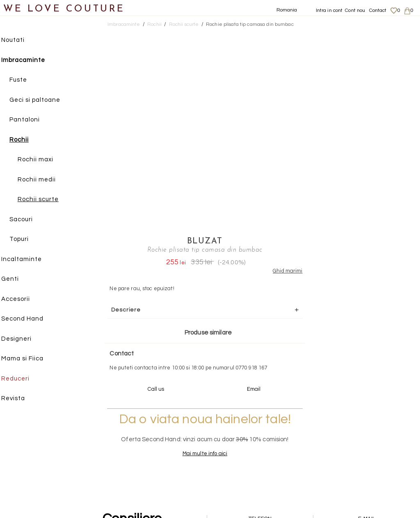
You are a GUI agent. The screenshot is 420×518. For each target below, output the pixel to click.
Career (349, 459)
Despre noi (354, 419)
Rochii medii (45, 180)
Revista (21, 399)
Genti (18, 279)
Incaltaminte (29, 260)
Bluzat (325, 35)
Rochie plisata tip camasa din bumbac (250, 24)
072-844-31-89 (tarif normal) (261, 347)
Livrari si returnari (363, 427)
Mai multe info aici (325, 273)
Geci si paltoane (43, 100)
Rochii (27, 140)
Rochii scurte (46, 200)
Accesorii (23, 299)
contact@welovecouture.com (367, 347)
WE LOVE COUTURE (64, 9)
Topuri (27, 240)
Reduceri (23, 379)
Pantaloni (32, 120)
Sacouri (29, 220)
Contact (378, 10)
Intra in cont (329, 10)
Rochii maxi (43, 160)
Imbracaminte (31, 61)
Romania (287, 10)
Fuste (26, 80)
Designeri (24, 339)
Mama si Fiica (30, 359)
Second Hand (30, 319)
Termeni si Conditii (363, 451)
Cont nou (355, 10)
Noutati (21, 40)
